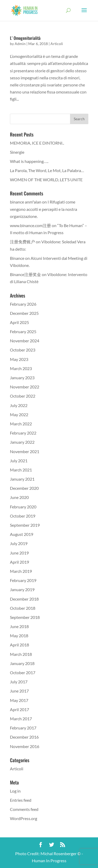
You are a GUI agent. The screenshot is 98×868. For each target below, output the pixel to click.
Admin (20, 44)
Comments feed (24, 809)
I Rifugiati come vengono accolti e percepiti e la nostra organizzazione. (44, 209)
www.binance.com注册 (30, 225)
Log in (15, 791)
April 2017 (19, 709)
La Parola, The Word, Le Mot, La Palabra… (47, 170)
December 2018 (24, 599)
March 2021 (21, 470)
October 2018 (23, 608)
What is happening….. (29, 161)
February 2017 (23, 728)
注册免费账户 (22, 242)
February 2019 (23, 580)
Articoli (57, 44)
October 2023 (23, 350)
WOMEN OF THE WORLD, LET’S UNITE (46, 180)
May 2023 (19, 359)
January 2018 (22, 663)
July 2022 (19, 405)
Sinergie (17, 152)
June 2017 (19, 691)
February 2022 (23, 433)
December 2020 (24, 488)
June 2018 (19, 626)
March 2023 (21, 368)
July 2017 (19, 682)
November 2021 (25, 451)
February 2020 (23, 507)
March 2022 (21, 424)
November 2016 (25, 746)
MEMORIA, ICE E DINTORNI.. (37, 143)
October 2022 (23, 396)
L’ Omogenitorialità (25, 38)
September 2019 (25, 525)
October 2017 (23, 672)
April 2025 (19, 322)
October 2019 (23, 516)
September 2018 (25, 617)
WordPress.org (24, 818)
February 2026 (23, 304)
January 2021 (22, 479)
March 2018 (21, 654)
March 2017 (21, 719)
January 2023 (22, 378)
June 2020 (19, 497)
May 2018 (19, 636)
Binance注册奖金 (25, 274)
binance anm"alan (26, 202)
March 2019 (21, 571)
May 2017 (19, 700)
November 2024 (25, 341)
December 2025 (24, 313)
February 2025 (23, 331)
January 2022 (22, 442)
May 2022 (19, 414)
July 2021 (19, 461)
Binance (17, 258)
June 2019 (19, 553)
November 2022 (25, 387)
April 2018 (19, 645)
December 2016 (24, 737)
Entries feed (21, 800)
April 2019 (19, 562)
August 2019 (22, 534)
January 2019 (22, 589)
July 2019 (19, 543)
